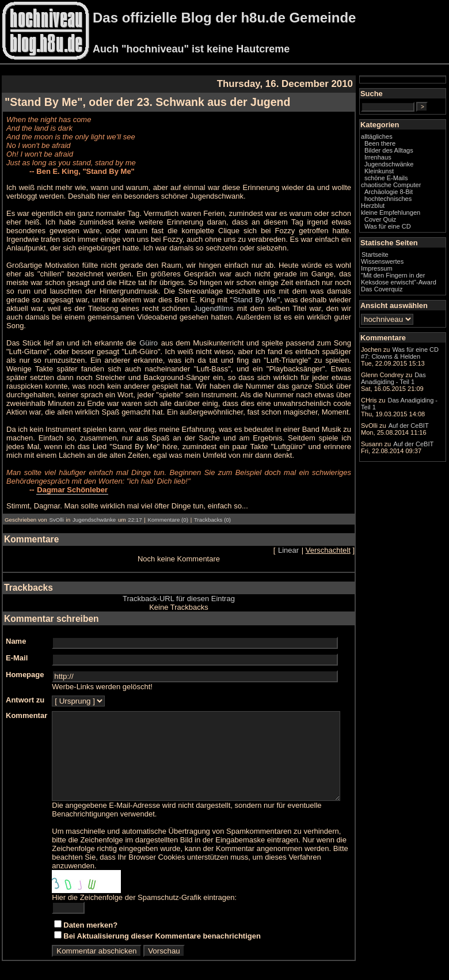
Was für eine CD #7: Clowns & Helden (412, 389)
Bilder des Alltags (412, 160)
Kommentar (26, 707)
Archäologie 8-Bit (412, 208)
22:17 (135, 511)
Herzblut (396, 222)
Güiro (150, 334)
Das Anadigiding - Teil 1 (411, 464)
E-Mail (17, 649)
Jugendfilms (81, 308)
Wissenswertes (405, 278)
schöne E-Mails (409, 188)
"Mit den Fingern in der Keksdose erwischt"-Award (410, 299)
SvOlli (56, 511)
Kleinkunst (402, 181)
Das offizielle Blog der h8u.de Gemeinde (224, 18)
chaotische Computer (399, 198)
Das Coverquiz (405, 313)
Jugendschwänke (94, 511)
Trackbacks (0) (212, 511)
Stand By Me (148, 300)
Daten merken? (90, 925)
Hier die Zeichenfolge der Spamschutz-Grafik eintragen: (144, 897)
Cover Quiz (403, 236)
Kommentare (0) (168, 511)
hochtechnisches (411, 215)
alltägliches (400, 146)
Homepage (25, 666)
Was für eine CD (411, 243)
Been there (403, 153)
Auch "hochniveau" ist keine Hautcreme (191, 49)
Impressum (400, 285)
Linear (311, 542)
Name (16, 633)
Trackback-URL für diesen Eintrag (190, 590)
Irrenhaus (401, 167)
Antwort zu (25, 691)
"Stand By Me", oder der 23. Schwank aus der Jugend (147, 102)
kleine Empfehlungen (414, 229)
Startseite (398, 271)
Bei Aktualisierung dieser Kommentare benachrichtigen (162, 936)
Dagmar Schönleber (72, 481)
